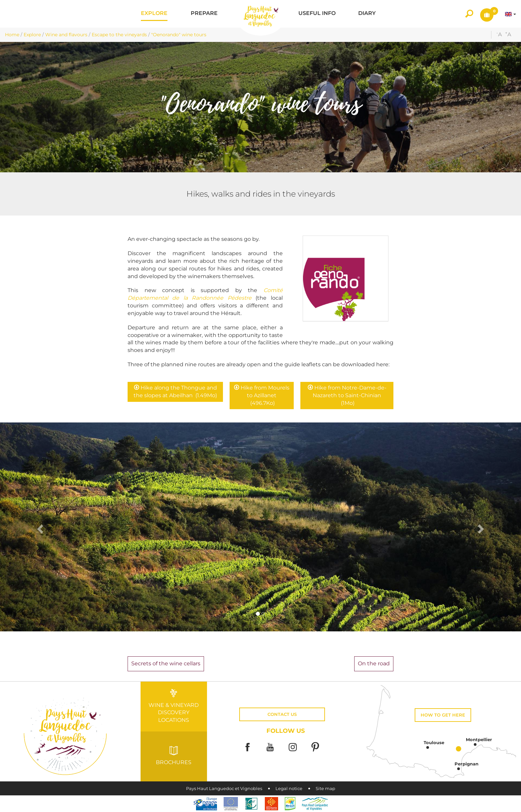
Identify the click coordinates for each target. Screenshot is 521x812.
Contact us (282, 714)
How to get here (443, 715)
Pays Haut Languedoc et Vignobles (224, 789)
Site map (325, 789)
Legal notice (289, 789)
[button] (154, 14)
